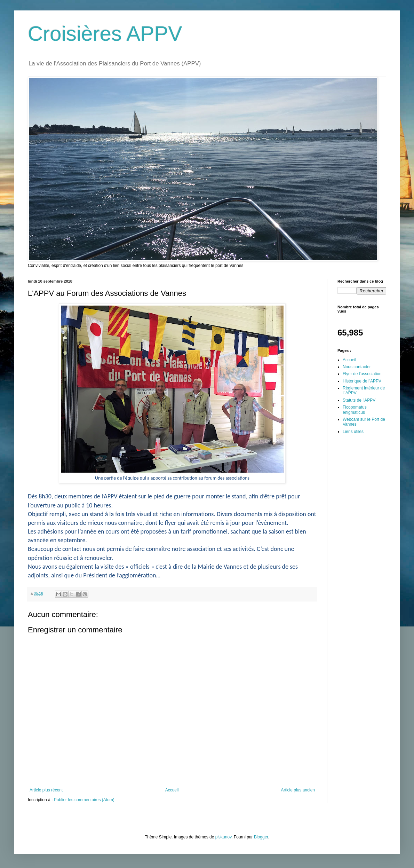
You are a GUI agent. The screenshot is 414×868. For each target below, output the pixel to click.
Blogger (261, 837)
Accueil (172, 790)
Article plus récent (46, 790)
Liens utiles (353, 432)
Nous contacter (357, 367)
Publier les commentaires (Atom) (84, 800)
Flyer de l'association (362, 374)
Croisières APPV (105, 34)
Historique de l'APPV (362, 381)
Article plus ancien (298, 790)
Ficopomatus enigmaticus (355, 410)
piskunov (223, 837)
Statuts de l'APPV (359, 400)
